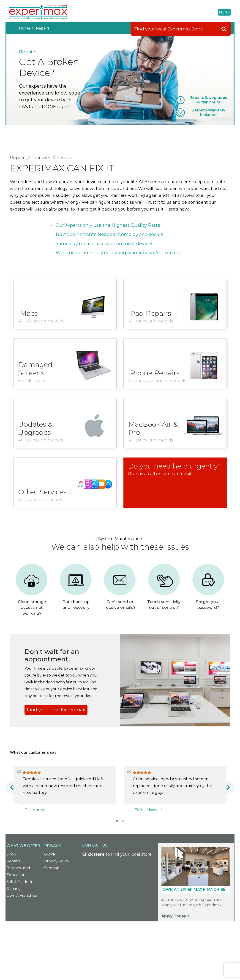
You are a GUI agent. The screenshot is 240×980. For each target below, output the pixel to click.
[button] (117, 821)
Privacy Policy (57, 861)
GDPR (50, 854)
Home (25, 28)
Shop (11, 854)
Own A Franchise (22, 895)
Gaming (14, 889)
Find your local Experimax (56, 710)
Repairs (42, 28)
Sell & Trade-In (20, 882)
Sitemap (52, 868)
